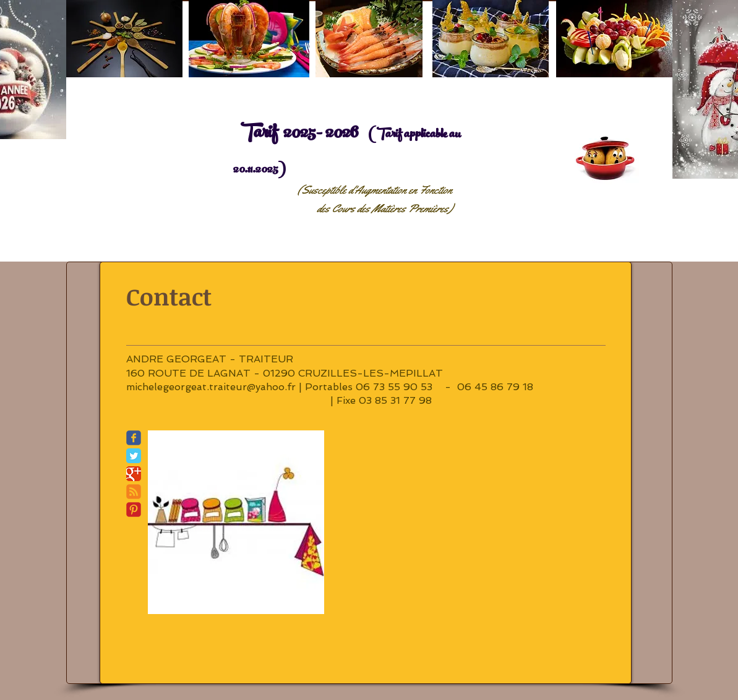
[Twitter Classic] (134, 456)
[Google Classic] (134, 474)
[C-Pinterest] (134, 510)
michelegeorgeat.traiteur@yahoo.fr (211, 387)
